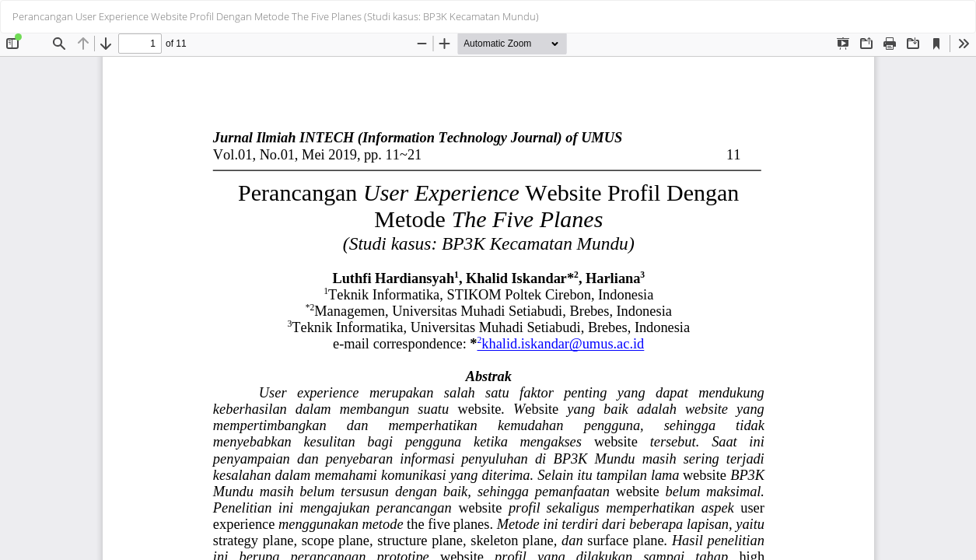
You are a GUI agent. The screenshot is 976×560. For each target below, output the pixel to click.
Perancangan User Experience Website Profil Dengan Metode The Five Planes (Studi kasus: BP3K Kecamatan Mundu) (276, 16)
